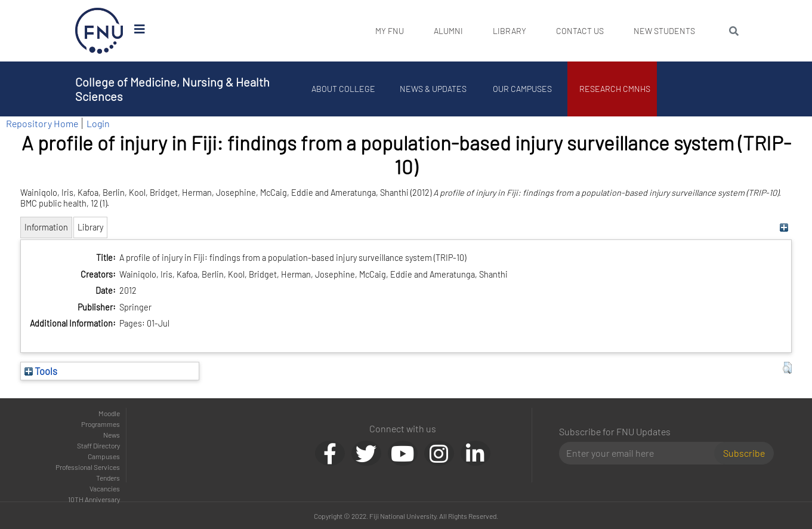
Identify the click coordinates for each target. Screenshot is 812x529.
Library (510, 31)
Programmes (101, 424)
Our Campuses (522, 89)
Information (46, 227)
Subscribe (744, 453)
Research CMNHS (615, 89)
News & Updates (433, 89)
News (112, 435)
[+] (784, 227)
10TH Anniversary (94, 499)
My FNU (390, 31)
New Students (664, 31)
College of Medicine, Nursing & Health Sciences (172, 89)
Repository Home (42, 123)
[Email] (641, 453)
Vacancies (105, 488)
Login (98, 123)
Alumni (448, 31)
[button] (787, 368)
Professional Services (88, 467)
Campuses (104, 456)
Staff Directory (98, 445)
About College (343, 89)
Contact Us (580, 31)
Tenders (108, 478)
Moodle (109, 413)
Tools (41, 371)
